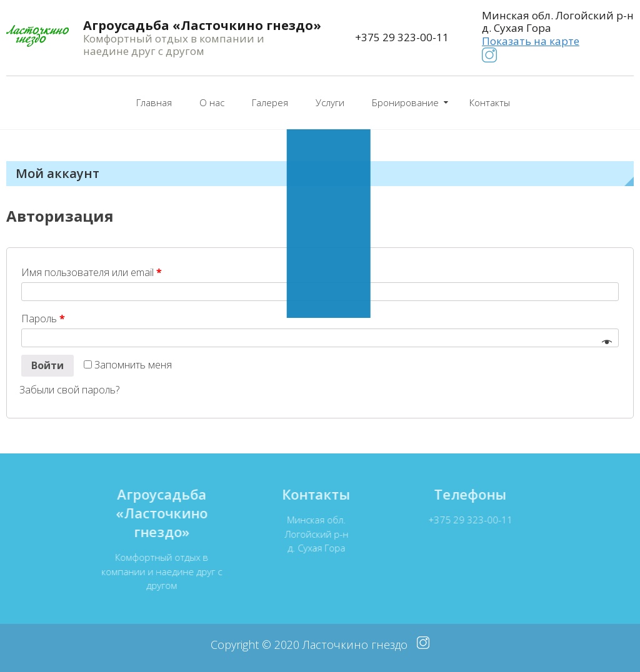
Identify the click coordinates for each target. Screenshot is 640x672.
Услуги (330, 102)
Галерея (270, 102)
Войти (47, 365)
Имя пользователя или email (92, 272)
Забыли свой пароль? (69, 390)
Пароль (43, 319)
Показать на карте (531, 41)
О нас (212, 102)
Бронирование (405, 102)
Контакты (490, 102)
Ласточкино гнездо (355, 645)
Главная (154, 102)
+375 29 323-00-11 (402, 37)
